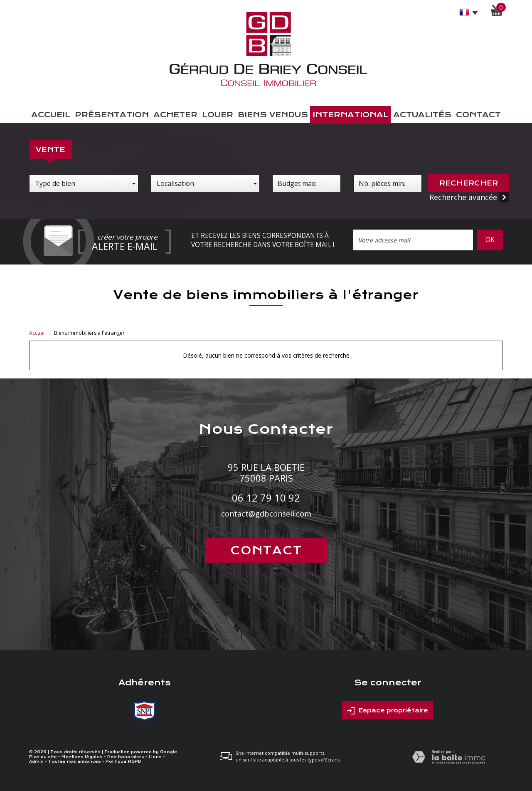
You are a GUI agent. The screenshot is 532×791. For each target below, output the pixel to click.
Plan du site (43, 757)
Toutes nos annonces (75, 761)
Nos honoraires (126, 757)
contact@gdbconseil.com (266, 514)
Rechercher (469, 183)
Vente (50, 150)
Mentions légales (82, 757)
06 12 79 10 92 (266, 498)
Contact (478, 115)
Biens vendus (273, 115)
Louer (218, 115)
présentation (112, 115)
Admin (36, 761)
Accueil (51, 115)
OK (490, 240)
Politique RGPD (123, 761)
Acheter (175, 115)
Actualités (422, 115)
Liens (155, 757)
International (351, 115)
